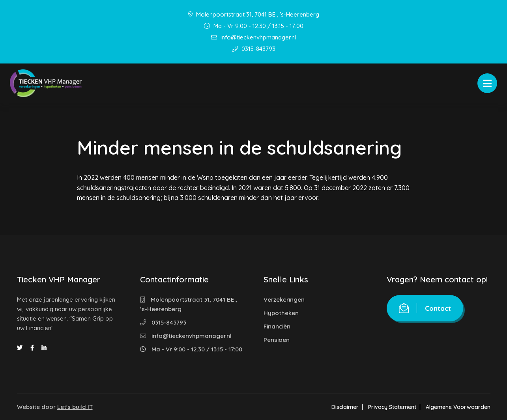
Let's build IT (75, 407)
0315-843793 (254, 49)
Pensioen (277, 340)
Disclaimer (345, 407)
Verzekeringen (284, 300)
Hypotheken (281, 313)
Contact (425, 308)
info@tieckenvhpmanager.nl (253, 37)
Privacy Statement (392, 407)
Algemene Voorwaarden (458, 407)
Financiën (277, 326)
